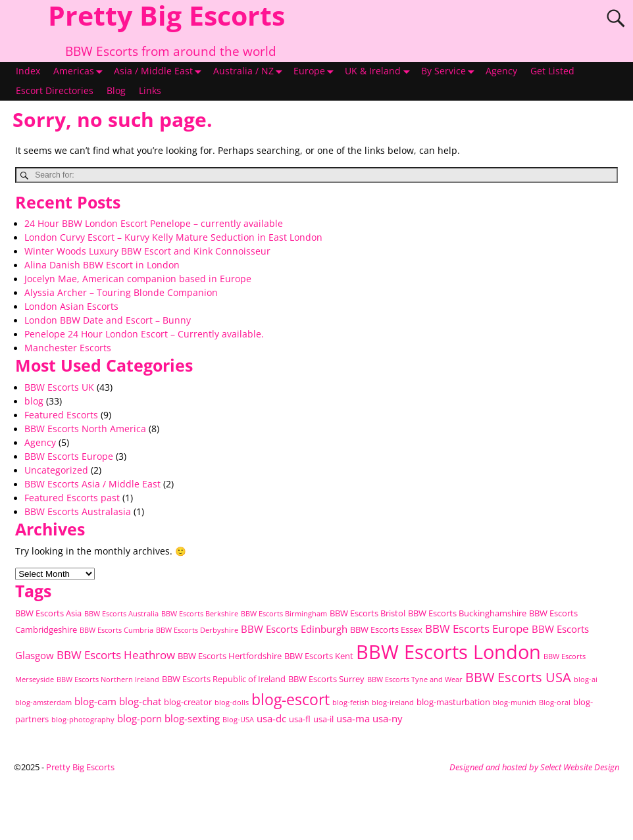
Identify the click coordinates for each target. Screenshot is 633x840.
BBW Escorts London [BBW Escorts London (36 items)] (448, 652)
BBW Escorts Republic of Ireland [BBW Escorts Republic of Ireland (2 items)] (224, 679)
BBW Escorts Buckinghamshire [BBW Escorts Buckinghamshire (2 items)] (467, 613)
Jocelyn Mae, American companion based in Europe (138, 279)
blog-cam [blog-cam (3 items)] (95, 701)
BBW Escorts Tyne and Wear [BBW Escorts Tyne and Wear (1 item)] (415, 679)
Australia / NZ (250, 72)
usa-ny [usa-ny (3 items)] (388, 718)
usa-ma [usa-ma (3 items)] (353, 718)
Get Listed (552, 71)
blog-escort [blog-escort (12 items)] (291, 700)
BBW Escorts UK (59, 387)
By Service (450, 72)
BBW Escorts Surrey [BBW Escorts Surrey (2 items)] (326, 679)
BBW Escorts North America (85, 429)
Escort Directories (55, 91)
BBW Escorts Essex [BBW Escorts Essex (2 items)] (386, 630)
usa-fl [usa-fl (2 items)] (300, 719)
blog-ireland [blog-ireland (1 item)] (393, 703)
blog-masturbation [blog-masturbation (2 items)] (453, 702)
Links (150, 91)
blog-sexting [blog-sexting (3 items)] (192, 718)
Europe (316, 72)
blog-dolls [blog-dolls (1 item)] (232, 703)
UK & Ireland (379, 72)
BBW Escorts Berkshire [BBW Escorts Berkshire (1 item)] (200, 614)
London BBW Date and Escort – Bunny (108, 320)
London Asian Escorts (71, 307)
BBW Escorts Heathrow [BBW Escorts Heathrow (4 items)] (116, 655)
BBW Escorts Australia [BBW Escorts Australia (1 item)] (121, 614)
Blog (116, 91)
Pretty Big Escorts (80, 767)
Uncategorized (56, 470)
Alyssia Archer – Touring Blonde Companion (121, 293)
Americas (80, 72)
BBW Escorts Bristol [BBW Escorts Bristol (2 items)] (367, 613)
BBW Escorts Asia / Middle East (92, 484)
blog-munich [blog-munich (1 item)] (515, 703)
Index (28, 71)
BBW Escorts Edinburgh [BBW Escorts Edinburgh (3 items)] (294, 629)
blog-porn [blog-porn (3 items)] (139, 718)
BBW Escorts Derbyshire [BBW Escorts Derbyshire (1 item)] (197, 630)
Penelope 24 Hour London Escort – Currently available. (144, 334)
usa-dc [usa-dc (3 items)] (271, 718)
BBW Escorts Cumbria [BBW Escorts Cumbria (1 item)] (116, 630)
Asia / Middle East (160, 72)
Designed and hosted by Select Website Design (534, 767)
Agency (501, 71)
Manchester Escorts (68, 348)
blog (34, 401)
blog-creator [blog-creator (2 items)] (188, 702)
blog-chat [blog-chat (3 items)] (140, 701)
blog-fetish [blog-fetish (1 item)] (351, 703)
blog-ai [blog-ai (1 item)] (586, 679)
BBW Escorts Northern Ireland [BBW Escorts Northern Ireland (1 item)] (108, 679)
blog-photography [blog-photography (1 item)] (83, 720)
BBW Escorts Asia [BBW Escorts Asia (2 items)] (48, 613)
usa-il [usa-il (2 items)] (323, 719)
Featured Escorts (61, 415)
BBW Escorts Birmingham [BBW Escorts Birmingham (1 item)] (284, 614)
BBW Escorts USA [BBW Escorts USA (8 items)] (518, 677)
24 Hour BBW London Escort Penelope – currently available (154, 224)
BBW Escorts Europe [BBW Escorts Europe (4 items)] (477, 629)
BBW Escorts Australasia (78, 512)
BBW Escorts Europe (69, 457)
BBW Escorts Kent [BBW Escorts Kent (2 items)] (319, 656)
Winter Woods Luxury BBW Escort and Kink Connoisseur (147, 251)
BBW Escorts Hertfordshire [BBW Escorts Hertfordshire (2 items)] (230, 656)
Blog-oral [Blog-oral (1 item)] (555, 703)
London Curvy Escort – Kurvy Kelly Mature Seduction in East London (173, 237)
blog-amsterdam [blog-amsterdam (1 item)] (43, 703)
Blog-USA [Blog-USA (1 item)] (238, 720)
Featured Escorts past (72, 498)
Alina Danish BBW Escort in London (102, 265)
